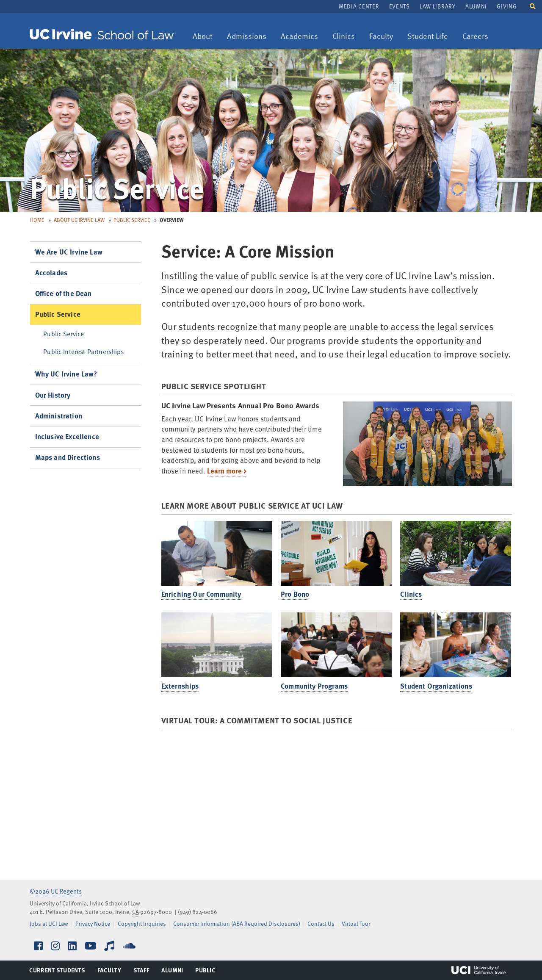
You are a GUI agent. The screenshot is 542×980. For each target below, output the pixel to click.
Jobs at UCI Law (49, 923)
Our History (53, 395)
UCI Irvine (478, 970)
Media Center (359, 6)
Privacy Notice (93, 923)
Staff (144, 972)
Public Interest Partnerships (83, 351)
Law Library (437, 6)
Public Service (132, 220)
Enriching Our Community (201, 594)
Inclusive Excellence (67, 436)
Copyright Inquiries (142, 923)
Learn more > (227, 471)
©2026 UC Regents (56, 891)
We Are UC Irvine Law (69, 252)
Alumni (476, 6)
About (206, 37)
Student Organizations (436, 686)
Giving (507, 6)
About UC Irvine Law (79, 220)
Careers (478, 37)
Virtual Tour (356, 923)
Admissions (246, 37)
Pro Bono (295, 594)
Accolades (51, 273)
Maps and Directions (68, 457)
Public (206, 972)
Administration (59, 416)
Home (37, 220)
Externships (180, 686)
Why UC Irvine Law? (66, 374)
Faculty (384, 37)
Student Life (427, 37)
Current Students (57, 972)
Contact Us (321, 923)
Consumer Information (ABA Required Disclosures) (237, 923)
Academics (299, 37)
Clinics (347, 37)
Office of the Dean (64, 293)
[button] (533, 6)
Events (400, 6)
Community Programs (314, 686)
